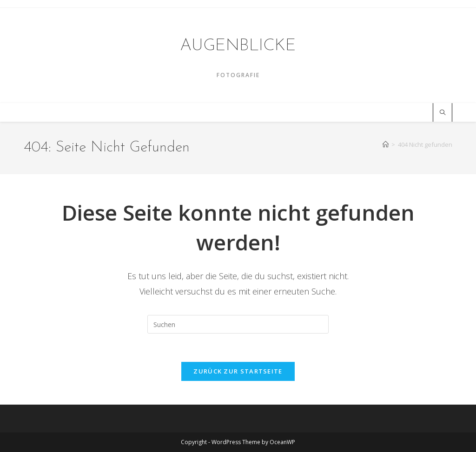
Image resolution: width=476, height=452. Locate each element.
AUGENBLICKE (238, 46)
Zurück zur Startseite (238, 371)
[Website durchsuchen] (443, 113)
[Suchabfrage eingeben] (238, 324)
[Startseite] (386, 144)
